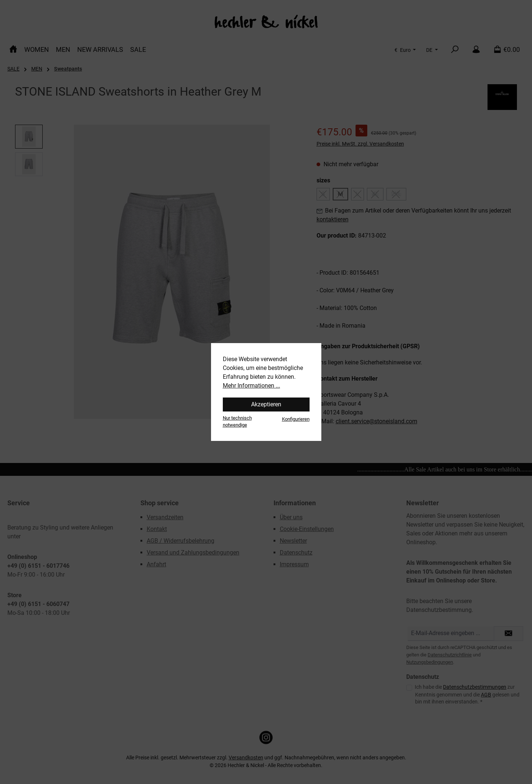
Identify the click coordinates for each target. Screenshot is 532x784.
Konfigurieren (296, 419)
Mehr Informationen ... (251, 386)
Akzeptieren (266, 404)
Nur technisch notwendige (237, 421)
